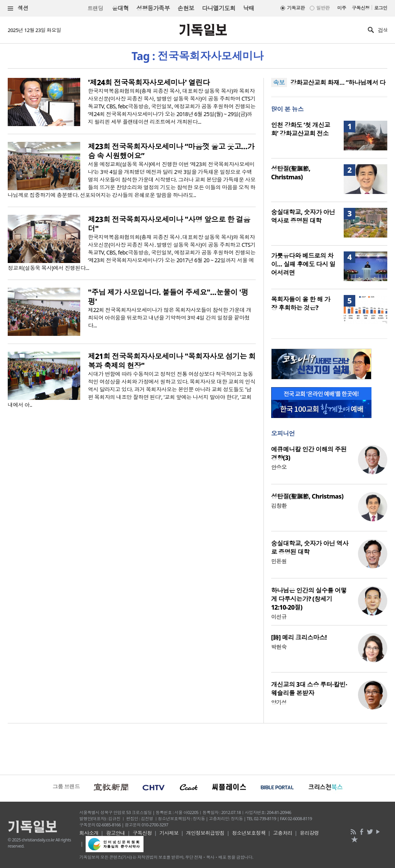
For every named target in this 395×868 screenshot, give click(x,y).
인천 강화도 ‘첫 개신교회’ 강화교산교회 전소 (301, 129)
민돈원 (279, 561)
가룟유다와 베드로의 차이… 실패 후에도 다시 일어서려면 (303, 264)
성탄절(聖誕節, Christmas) (291, 173)
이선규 (279, 617)
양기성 (279, 702)
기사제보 (169, 833)
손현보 (186, 8)
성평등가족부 (153, 8)
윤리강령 (309, 833)
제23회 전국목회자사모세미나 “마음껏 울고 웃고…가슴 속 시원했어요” (171, 151)
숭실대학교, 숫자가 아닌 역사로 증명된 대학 (303, 216)
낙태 (249, 8)
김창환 (279, 506)
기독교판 (296, 8)
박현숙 (279, 647)
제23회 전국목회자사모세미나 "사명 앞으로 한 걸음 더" (169, 224)
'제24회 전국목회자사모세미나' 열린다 (149, 83)
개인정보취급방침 (205, 833)
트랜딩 (95, 8)
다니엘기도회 (219, 8)
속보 (279, 83)
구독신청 (361, 8)
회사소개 (89, 833)
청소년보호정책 (249, 833)
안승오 (279, 467)
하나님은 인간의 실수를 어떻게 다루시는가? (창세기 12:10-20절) (309, 599)
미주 (342, 8)
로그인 (381, 8)
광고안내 (116, 833)
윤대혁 (120, 8)
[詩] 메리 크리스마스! (299, 637)
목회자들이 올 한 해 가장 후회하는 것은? (301, 303)
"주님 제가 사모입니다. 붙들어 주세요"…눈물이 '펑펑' (168, 297)
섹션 (18, 8)
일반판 (323, 8)
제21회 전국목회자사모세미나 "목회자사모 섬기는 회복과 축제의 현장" (172, 361)
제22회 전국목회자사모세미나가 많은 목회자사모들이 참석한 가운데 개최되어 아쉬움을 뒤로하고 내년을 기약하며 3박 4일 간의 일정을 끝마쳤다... (170, 318)
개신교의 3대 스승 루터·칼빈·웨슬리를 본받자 (309, 689)
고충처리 (283, 833)
